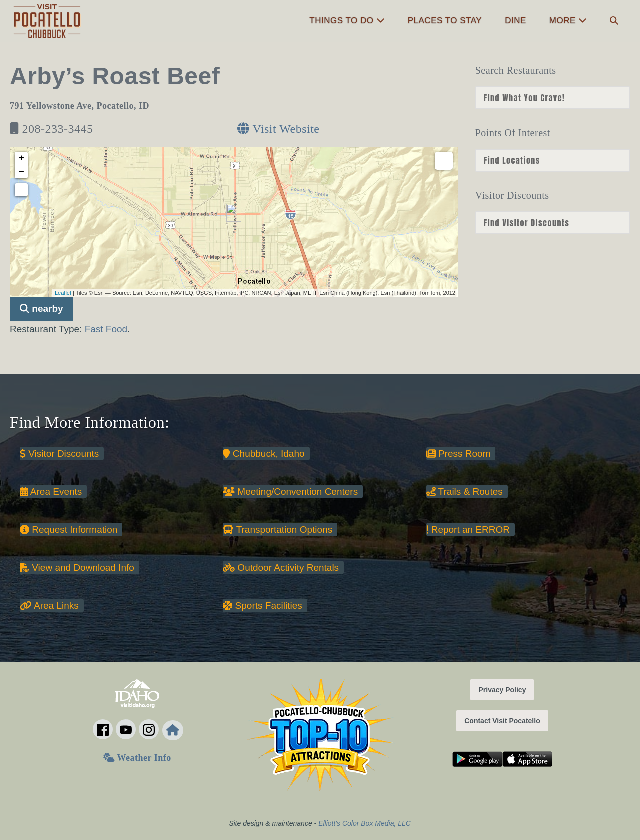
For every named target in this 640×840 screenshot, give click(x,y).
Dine (516, 20)
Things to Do (347, 20)
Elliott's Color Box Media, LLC (365, 823)
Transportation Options (278, 530)
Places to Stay (445, 20)
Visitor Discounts (59, 454)
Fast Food (106, 329)
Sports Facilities (262, 606)
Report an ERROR (468, 530)
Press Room (459, 454)
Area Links (49, 606)
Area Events (51, 492)
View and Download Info (77, 568)
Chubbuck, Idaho (264, 454)
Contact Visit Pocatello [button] (502, 721)
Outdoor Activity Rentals (281, 568)
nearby (42, 308)
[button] (614, 21)
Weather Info (137, 758)
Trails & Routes (465, 492)
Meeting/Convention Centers (290, 492)
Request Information (69, 530)
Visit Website (278, 129)
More (568, 20)
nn (553, 98)
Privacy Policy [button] (502, 690)
